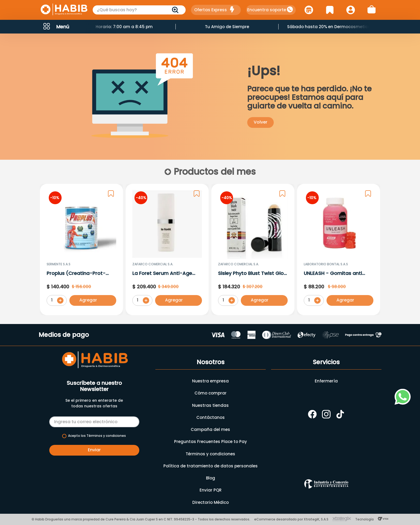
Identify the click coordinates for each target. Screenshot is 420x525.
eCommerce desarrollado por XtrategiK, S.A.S (291, 519)
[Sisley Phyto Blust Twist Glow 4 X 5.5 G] (253, 251)
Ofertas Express (211, 10)
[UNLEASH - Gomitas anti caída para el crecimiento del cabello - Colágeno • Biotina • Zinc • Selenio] (339, 251)
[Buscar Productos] (176, 10)
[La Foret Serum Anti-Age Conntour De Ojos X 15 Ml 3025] (167, 251)
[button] (56, 27)
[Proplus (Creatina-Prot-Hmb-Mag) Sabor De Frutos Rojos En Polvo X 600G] (81, 251)
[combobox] (139, 10)
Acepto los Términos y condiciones (97, 436)
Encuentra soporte (267, 10)
